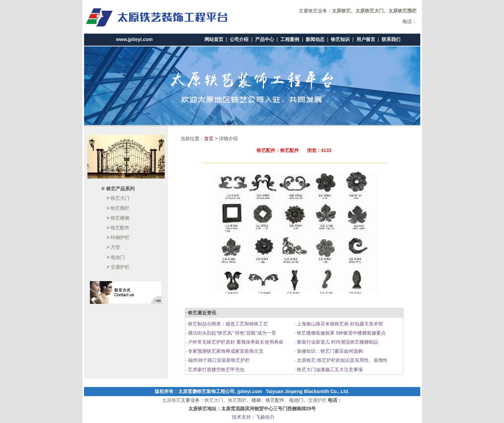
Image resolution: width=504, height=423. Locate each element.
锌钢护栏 (120, 237)
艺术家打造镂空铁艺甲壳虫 (216, 370)
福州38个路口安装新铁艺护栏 (218, 360)
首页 (209, 139)
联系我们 (391, 39)
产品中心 (265, 39)
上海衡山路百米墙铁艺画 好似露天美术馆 (339, 324)
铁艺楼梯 (120, 218)
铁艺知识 (340, 39)
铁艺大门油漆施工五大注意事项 (329, 370)
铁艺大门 (120, 198)
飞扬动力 (265, 417)
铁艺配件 (120, 228)
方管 (115, 247)
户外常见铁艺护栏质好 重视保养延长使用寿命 (235, 342)
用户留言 (366, 39)
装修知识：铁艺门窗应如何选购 (329, 351)
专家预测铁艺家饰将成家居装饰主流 (225, 351)
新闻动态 (315, 39)
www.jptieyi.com (134, 39)
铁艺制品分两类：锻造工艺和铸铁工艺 (227, 324)
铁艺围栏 (120, 208)
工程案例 (290, 39)
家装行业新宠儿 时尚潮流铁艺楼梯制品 (337, 342)
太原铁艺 (171, 400)
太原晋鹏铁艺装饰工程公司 (206, 391)
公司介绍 (239, 39)
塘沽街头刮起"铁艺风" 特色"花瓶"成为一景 (231, 333)
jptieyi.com (250, 391)
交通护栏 (120, 267)
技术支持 (241, 417)
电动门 (118, 257)
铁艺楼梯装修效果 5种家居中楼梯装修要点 (341, 333)
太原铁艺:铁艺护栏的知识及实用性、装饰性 (342, 360)
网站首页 (214, 39)
